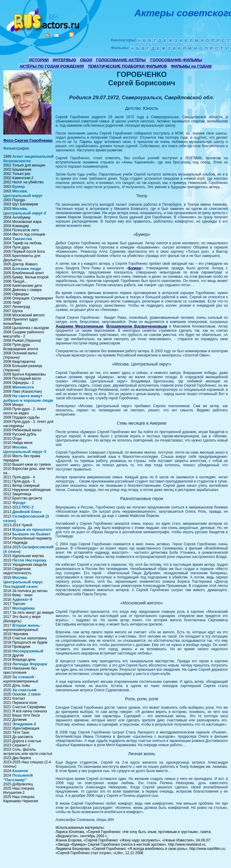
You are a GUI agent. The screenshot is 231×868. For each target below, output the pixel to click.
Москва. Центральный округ (23, 193)
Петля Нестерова (29, 560)
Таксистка (22, 239)
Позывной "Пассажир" (18, 778)
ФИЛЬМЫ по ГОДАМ (191, 66)
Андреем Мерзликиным (80, 326)
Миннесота (23, 387)
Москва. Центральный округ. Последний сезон (23, 582)
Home (48, 35)
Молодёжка (24, 608)
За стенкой (23, 677)
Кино (44, 19)
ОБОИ (86, 60)
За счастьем (25, 690)
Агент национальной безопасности (28, 159)
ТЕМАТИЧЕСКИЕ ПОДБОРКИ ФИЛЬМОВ (127, 66)
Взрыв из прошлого (32, 529)
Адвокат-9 (22, 599)
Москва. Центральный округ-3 (25, 449)
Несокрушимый (28, 651)
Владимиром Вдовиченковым (137, 326)
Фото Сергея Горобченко (28, 140)
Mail (57, 35)
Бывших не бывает (32, 534)
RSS (72, 35)
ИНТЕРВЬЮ (64, 60)
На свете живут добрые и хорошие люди (28, 398)
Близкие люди (27, 269)
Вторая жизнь (26, 625)
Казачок (20, 771)
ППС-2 (28, 507)
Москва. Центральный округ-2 (25, 211)
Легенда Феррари (30, 664)
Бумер (19, 187)
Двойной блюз (27, 512)
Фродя (19, 503)
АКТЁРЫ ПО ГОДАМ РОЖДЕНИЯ (52, 66)
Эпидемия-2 (24, 724)
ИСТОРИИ (39, 60)
